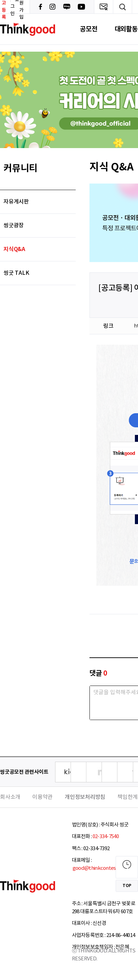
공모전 (88, 29)
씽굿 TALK (16, 273)
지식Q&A (14, 249)
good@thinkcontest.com (100, 868)
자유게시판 (16, 202)
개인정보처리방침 (85, 797)
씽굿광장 (14, 226)
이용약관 (43, 797)
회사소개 (10, 797)
